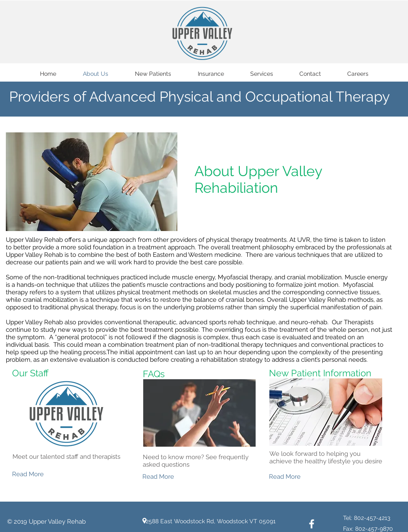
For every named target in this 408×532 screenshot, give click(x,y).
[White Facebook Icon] (312, 524)
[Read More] (42, 474)
